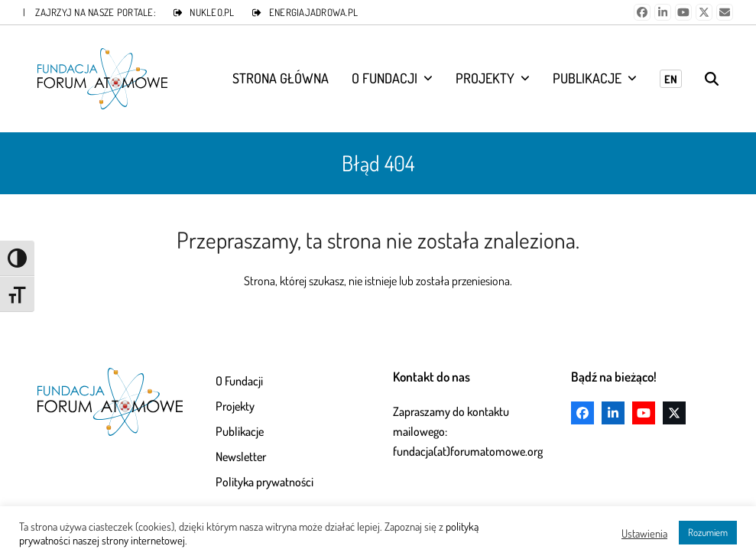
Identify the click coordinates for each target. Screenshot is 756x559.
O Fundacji (239, 381)
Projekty (235, 406)
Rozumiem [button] (708, 532)
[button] (712, 79)
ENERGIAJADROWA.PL (313, 12)
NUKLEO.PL (212, 12)
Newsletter (241, 457)
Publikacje (240, 431)
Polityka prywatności (264, 482)
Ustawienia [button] (644, 533)
